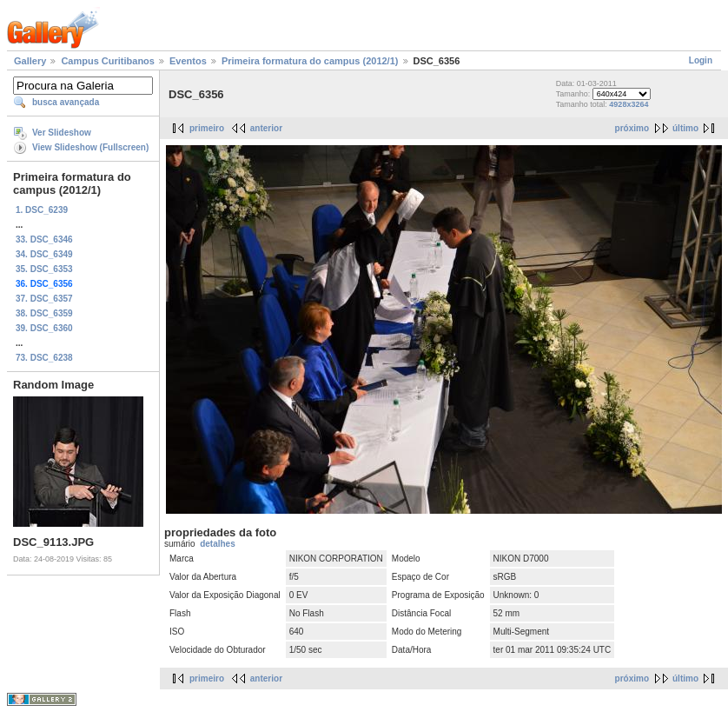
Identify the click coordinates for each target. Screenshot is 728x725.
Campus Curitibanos (108, 61)
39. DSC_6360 (44, 328)
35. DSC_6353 (44, 269)
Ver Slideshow (62, 133)
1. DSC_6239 (42, 210)
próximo (632, 128)
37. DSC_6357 (44, 299)
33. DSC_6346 (44, 239)
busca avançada (66, 102)
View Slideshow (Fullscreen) (90, 147)
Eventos (188, 61)
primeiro (207, 128)
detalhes (218, 544)
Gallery (30, 61)
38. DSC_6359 (44, 313)
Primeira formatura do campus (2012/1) (310, 61)
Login (701, 60)
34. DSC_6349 (44, 254)
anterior (266, 128)
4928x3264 (629, 104)
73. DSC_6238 (44, 358)
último (685, 128)
